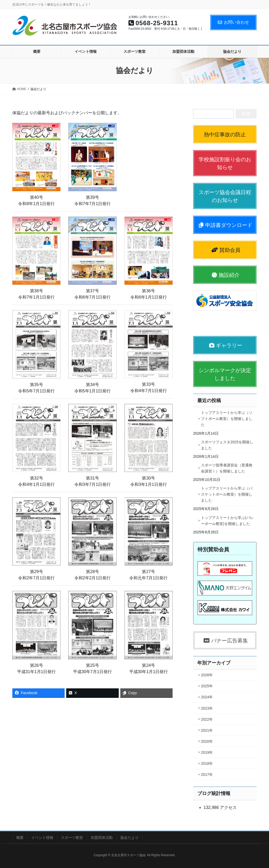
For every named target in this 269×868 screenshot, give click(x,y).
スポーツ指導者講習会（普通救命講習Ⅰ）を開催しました (227, 468)
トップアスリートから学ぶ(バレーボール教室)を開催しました (227, 521)
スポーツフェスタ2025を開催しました (227, 445)
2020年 (207, 741)
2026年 (207, 675)
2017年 (207, 775)
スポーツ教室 (72, 838)
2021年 (207, 730)
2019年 (207, 752)
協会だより (130, 838)
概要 (20, 838)
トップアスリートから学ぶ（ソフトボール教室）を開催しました (227, 419)
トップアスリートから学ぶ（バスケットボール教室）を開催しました (227, 494)
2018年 (207, 763)
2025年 (207, 686)
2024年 (207, 697)
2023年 (207, 708)
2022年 (207, 719)
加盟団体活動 (102, 838)
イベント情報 (42, 838)
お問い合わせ (233, 22)
